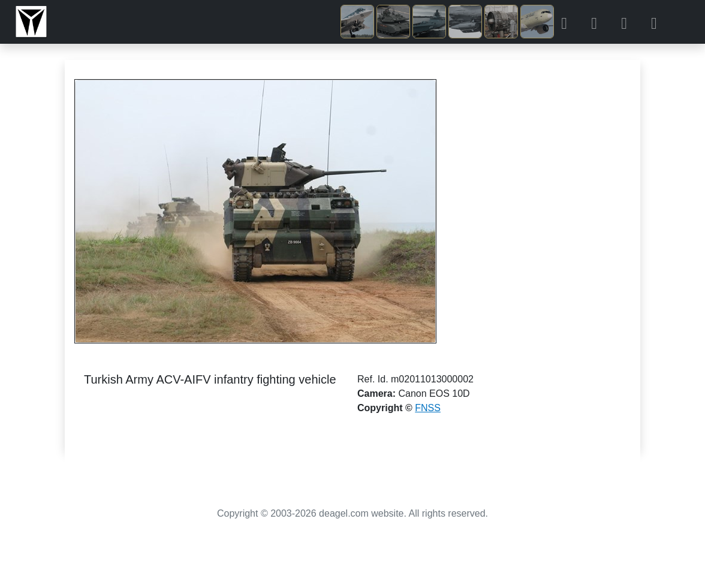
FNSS (428, 408)
